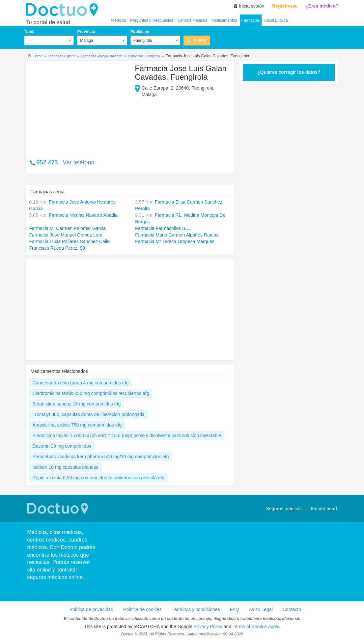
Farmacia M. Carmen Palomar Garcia (68, 228)
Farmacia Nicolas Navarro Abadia (83, 215)
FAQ (235, 609)
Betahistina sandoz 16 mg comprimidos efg (77, 404)
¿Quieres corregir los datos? (289, 72)
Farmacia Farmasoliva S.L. (163, 228)
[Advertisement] (80, 106)
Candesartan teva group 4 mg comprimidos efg (81, 383)
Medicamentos (224, 20)
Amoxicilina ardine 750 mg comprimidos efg (77, 425)
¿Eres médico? (322, 6)
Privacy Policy (208, 627)
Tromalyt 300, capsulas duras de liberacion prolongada (89, 414)
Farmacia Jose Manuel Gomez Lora (66, 235)
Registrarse (285, 6)
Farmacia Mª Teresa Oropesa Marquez (175, 241)
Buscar (200, 40)
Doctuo (64, 10)
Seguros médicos (284, 509)
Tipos (29, 32)
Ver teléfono (79, 162)
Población (140, 32)
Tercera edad (323, 509)
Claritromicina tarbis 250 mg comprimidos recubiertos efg (91, 393)
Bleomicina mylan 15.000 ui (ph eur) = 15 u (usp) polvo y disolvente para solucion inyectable (127, 435)
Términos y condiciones (196, 609)
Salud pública (276, 20)
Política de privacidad (91, 609)
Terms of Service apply (256, 627)
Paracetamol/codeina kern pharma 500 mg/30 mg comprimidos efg (101, 457)
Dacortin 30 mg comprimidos (62, 446)
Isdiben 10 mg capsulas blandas (66, 467)
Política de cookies (142, 609)
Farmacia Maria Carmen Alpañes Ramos (177, 235)
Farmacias (251, 20)
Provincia (86, 32)
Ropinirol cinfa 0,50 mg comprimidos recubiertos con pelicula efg (99, 478)
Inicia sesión (252, 6)
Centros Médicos (192, 20)
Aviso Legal (261, 609)
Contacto (292, 609)
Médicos (119, 20)
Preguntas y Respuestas (152, 20)
